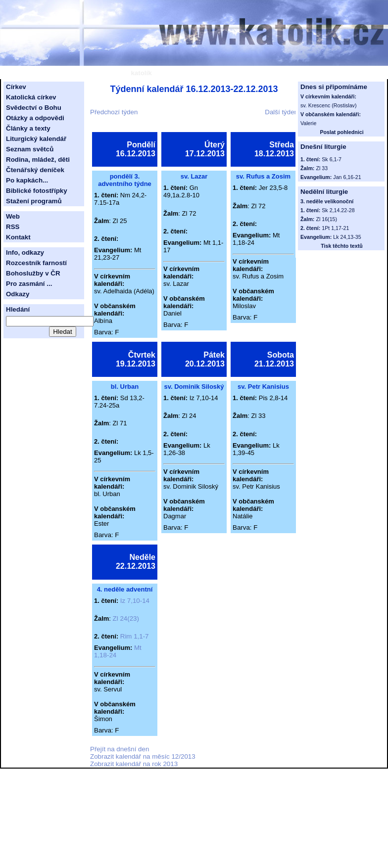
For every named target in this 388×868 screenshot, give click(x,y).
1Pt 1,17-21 (335, 228)
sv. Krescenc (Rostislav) (329, 105)
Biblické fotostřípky (37, 191)
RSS (13, 227)
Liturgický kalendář (36, 139)
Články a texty (28, 128)
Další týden (281, 112)
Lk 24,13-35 (347, 237)
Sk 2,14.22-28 (338, 210)
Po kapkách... (27, 180)
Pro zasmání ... (29, 284)
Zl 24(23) (126, 618)
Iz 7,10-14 (135, 601)
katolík (141, 73)
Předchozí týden (114, 112)
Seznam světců (30, 149)
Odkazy (18, 294)
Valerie (308, 123)
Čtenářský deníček (35, 170)
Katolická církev (31, 97)
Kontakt (18, 237)
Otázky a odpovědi (35, 118)
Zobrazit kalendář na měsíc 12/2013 (143, 756)
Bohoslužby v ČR (33, 273)
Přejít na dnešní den (120, 749)
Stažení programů (34, 201)
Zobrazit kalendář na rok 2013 (134, 764)
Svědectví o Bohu (34, 108)
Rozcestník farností (36, 263)
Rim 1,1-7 (135, 636)
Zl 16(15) (326, 219)
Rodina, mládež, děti (38, 160)
